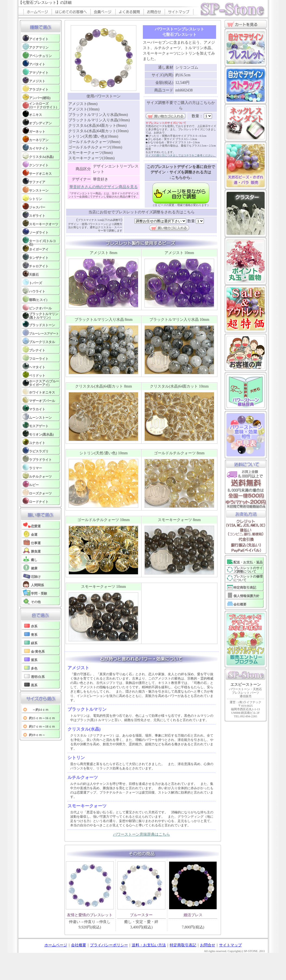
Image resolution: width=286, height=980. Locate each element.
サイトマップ (230, 945)
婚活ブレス (193, 915)
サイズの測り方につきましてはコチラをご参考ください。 (181, 155)
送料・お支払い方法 (149, 945)
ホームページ (56, 945)
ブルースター (141, 915)
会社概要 (79, 945)
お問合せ (208, 945)
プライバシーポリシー (109, 945)
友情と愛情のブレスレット (90, 915)
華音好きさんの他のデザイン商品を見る (104, 187)
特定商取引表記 (183, 945)
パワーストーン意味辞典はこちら (142, 834)
